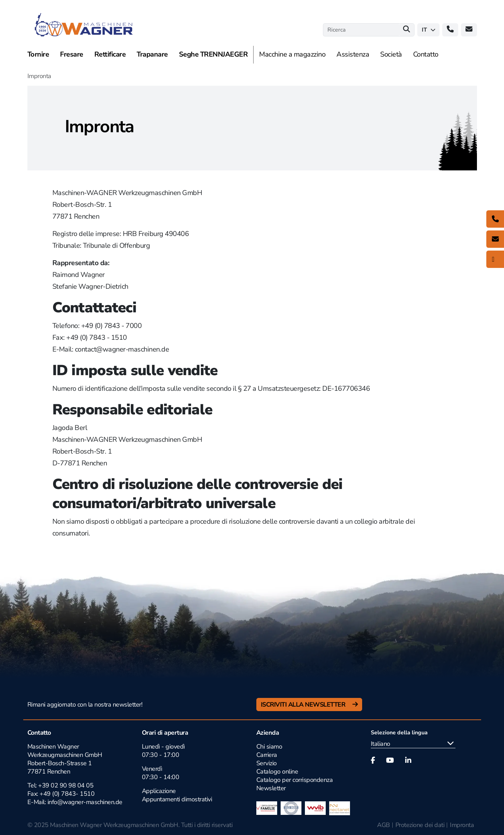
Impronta (462, 825)
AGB (383, 825)
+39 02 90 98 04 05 (66, 785)
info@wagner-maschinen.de (84, 802)
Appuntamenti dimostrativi (177, 799)
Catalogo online (277, 771)
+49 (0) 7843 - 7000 (112, 326)
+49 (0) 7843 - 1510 (97, 338)
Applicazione (159, 791)
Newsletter (271, 788)
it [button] (429, 30)
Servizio (267, 763)
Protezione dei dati (420, 825)
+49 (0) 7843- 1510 (67, 794)
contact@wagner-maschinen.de (122, 349)
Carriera (267, 755)
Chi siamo (269, 747)
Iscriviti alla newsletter (304, 705)
